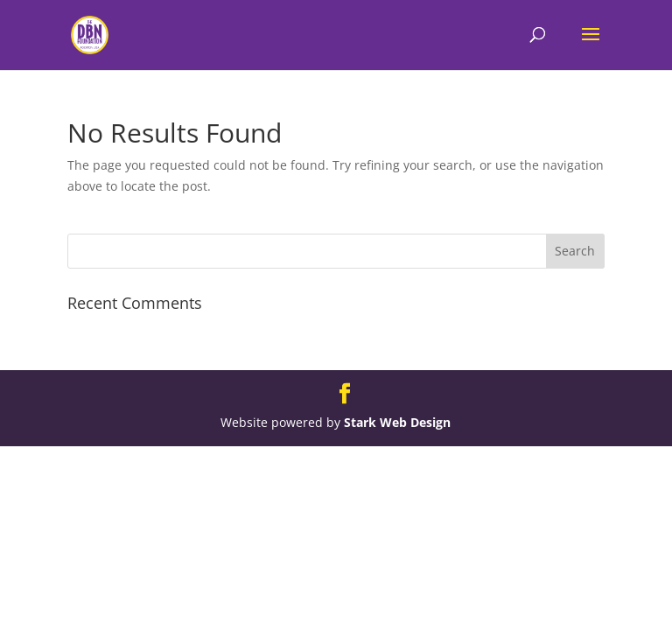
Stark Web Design (397, 422)
